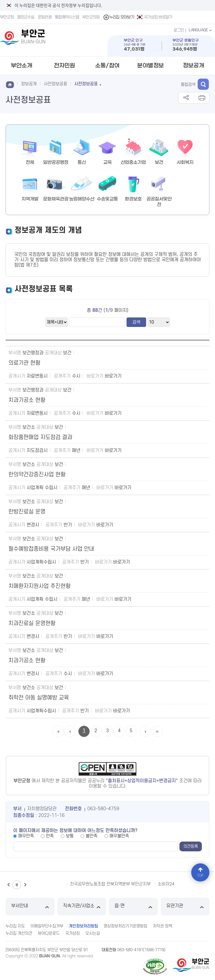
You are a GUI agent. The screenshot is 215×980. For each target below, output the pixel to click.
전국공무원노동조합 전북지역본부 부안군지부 (110, 884)
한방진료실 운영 (27, 512)
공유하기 (186, 98)
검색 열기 (203, 84)
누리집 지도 (15, 926)
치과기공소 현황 (27, 400)
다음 (25, 885)
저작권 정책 (163, 926)
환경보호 (133, 199)
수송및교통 (107, 199)
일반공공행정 (56, 162)
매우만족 (26, 836)
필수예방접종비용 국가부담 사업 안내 (51, 549)
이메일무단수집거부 (47, 926)
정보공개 (193, 66)
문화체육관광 (56, 199)
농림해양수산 (82, 199)
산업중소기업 (133, 162)
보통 (70, 836)
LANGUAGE (201, 30)
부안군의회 (91, 17)
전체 (30, 162)
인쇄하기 (201, 98)
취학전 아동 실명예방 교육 (39, 698)
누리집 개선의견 (19, 933)
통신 (82, 162)
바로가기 (113, 376)
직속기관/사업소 (82, 907)
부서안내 (30, 907)
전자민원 (64, 66)
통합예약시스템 (67, 17)
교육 (107, 162)
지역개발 (30, 199)
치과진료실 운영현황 (32, 623)
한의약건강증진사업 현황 (37, 475)
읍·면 (133, 907)
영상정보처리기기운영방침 (125, 926)
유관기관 (185, 907)
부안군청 (7, 17)
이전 (8, 885)
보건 (159, 162)
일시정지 (17, 885)
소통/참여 (107, 66)
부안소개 (22, 66)
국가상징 (73, 933)
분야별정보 (150, 66)
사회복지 (185, 162)
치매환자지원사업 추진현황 (39, 586)
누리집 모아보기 (119, 17)
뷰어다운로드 (49, 933)
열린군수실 (26, 17)
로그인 (179, 30)
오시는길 (93, 933)
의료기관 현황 (24, 363)
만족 (50, 836)
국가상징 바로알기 (154, 17)
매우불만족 (119, 836)
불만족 (92, 836)
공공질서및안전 (159, 202)
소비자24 (166, 884)
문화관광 (45, 17)
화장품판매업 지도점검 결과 (40, 437)
